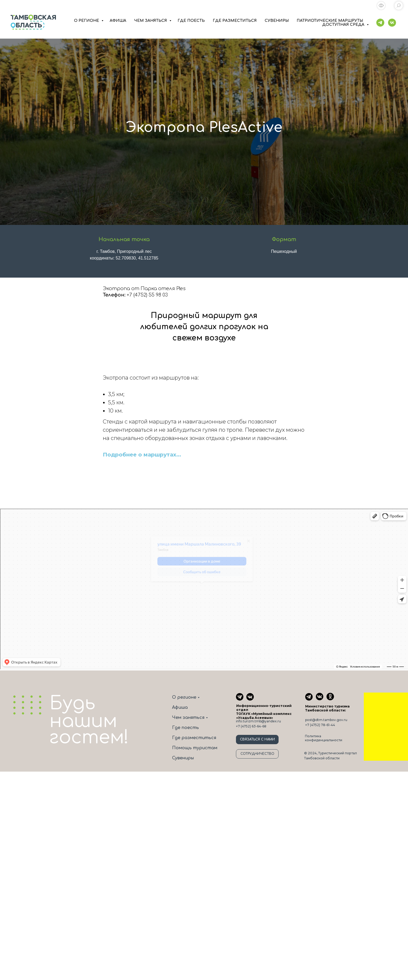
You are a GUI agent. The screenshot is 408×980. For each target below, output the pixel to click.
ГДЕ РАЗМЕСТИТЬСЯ (235, 21)
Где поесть (185, 728)
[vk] (392, 23)
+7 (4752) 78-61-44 (320, 725)
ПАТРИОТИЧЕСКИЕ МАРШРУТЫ (330, 21)
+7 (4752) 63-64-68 (251, 726)
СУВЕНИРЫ (277, 21)
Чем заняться (188, 718)
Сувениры (183, 758)
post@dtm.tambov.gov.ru (326, 720)
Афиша (180, 707)
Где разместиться (194, 738)
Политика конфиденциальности (324, 738)
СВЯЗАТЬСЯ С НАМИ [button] (257, 739)
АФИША (118, 21)
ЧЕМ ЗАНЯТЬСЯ (151, 21)
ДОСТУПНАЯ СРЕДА (344, 25)
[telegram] (380, 23)
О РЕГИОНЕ (87, 21)
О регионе (184, 697)
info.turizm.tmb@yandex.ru (258, 721)
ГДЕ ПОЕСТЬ (191, 21)
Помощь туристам (195, 748)
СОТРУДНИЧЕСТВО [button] (257, 754)
